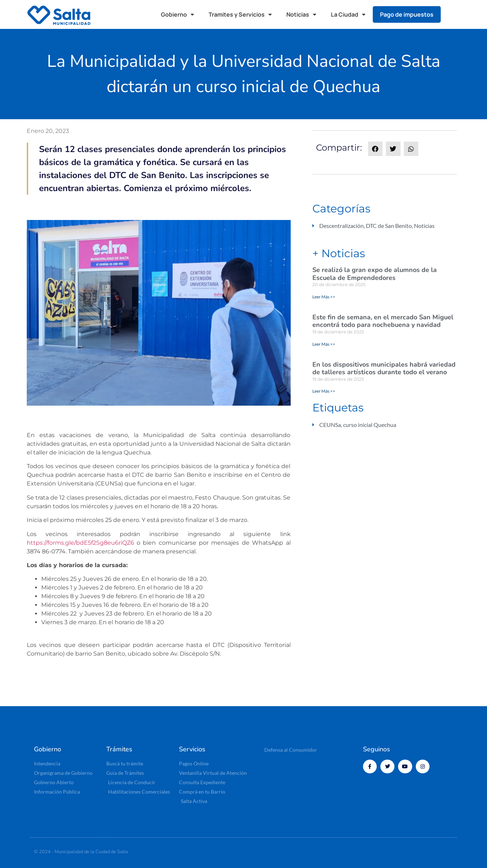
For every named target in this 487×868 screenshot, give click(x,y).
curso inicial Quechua (370, 425)
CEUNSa (330, 425)
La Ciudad (348, 14)
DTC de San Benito (389, 226)
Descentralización (341, 226)
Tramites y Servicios (240, 14)
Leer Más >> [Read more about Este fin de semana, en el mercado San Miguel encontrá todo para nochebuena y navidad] (324, 344)
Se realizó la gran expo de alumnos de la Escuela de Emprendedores (375, 274)
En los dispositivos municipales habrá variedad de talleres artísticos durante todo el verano (384, 368)
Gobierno (178, 14)
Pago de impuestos (407, 14)
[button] (453, 14)
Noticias (301, 14)
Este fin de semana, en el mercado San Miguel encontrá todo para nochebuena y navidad (383, 321)
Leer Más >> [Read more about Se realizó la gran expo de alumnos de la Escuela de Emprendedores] (324, 297)
